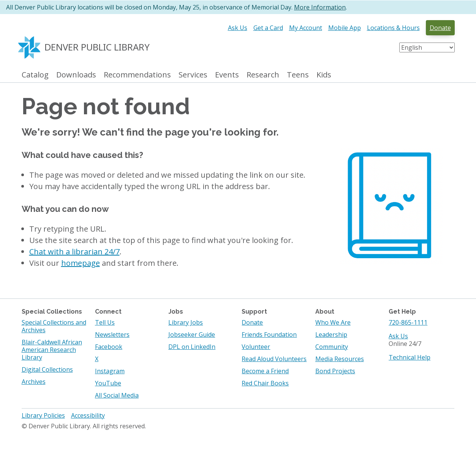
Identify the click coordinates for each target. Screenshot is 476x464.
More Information (320, 7)
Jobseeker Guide (192, 335)
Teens (298, 75)
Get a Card (268, 28)
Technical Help (410, 357)
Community (332, 347)
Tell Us (105, 322)
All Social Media (117, 395)
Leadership (331, 335)
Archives (34, 382)
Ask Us (238, 28)
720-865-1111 (408, 322)
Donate (440, 28)
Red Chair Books (265, 383)
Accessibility (88, 415)
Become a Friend (265, 371)
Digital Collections (47, 369)
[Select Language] (427, 47)
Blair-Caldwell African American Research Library (52, 350)
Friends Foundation (269, 335)
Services (193, 75)
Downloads (76, 75)
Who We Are (333, 322)
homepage (81, 263)
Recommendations (137, 75)
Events (227, 75)
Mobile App (345, 28)
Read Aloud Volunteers (274, 359)
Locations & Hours (393, 28)
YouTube (108, 383)
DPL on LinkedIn (192, 347)
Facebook (109, 347)
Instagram (110, 371)
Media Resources (340, 359)
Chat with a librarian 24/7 (74, 252)
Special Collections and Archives (54, 326)
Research (263, 75)
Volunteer (256, 347)
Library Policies (43, 415)
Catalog (35, 75)
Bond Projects (335, 371)
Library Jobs (186, 322)
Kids (324, 75)
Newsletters (112, 335)
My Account (306, 28)
